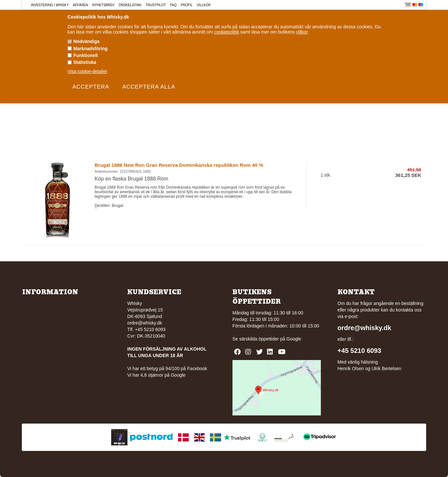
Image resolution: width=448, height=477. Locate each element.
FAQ (173, 5)
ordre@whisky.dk (145, 323)
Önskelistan (130, 5)
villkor (302, 32)
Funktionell (86, 55)
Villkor (204, 5)
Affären (81, 5)
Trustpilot (156, 5)
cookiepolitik (227, 32)
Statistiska (85, 62)
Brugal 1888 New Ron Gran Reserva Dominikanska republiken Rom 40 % (179, 165)
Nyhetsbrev (103, 5)
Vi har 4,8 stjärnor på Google (156, 375)
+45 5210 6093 (359, 351)
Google (294, 339)
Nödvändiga (86, 41)
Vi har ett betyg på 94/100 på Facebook (167, 369)
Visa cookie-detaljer (87, 71)
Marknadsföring (90, 49)
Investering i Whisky (50, 5)
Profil (187, 5)
